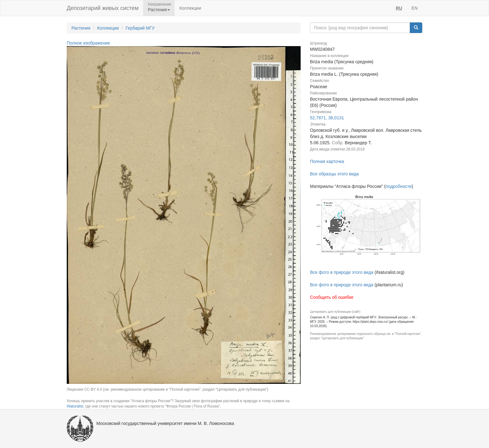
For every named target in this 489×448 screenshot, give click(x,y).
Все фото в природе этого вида (342, 272)
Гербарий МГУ (140, 28)
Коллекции (190, 8)
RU (399, 8)
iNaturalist (75, 406)
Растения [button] (159, 10)
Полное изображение (88, 43)
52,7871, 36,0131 (327, 118)
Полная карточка (327, 161)
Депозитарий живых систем (103, 8)
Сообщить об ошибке (332, 297)
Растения (81, 28)
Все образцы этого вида (334, 174)
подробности (399, 186)
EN (415, 8)
